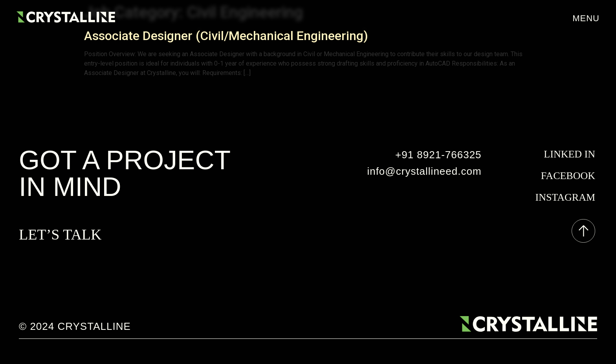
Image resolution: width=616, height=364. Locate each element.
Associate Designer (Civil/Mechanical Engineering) (226, 36)
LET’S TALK (60, 234)
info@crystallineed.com (424, 171)
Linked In (569, 154)
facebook (568, 176)
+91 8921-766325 (438, 155)
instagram (565, 197)
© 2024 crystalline (75, 326)
